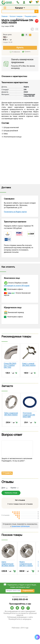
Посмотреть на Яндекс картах (15, 212)
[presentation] (17, 540)
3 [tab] (20, 19)
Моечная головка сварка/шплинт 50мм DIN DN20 (10, 366)
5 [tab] (23, 19)
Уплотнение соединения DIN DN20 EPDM (10, 452)
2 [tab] (18, 19)
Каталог (19, 8)
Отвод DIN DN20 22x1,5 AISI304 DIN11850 (28, 366)
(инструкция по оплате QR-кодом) (17, 286)
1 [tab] (17, 19)
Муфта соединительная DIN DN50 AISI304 (10, 638)
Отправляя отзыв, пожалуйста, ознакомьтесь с (20, 599)
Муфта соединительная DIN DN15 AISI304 (29, 638)
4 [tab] (22, 19)
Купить (20, 48)
